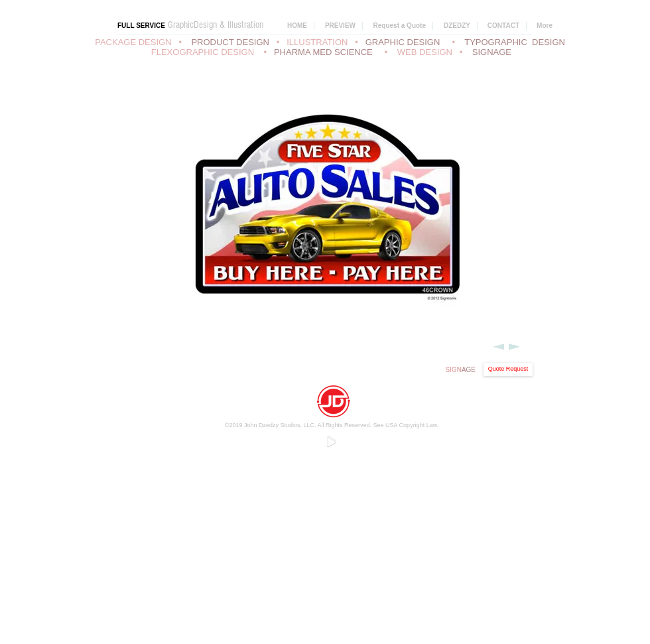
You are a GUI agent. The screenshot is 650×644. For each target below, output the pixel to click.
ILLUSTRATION (317, 42)
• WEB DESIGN (421, 52)
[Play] (331, 441)
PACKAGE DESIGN (133, 42)
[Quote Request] (508, 369)
